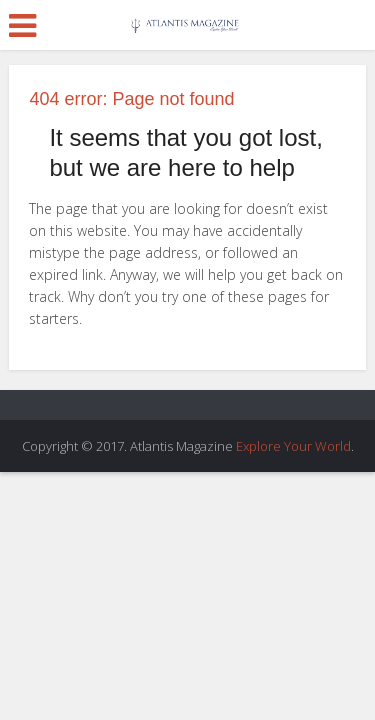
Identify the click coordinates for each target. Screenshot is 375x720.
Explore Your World (293, 446)
